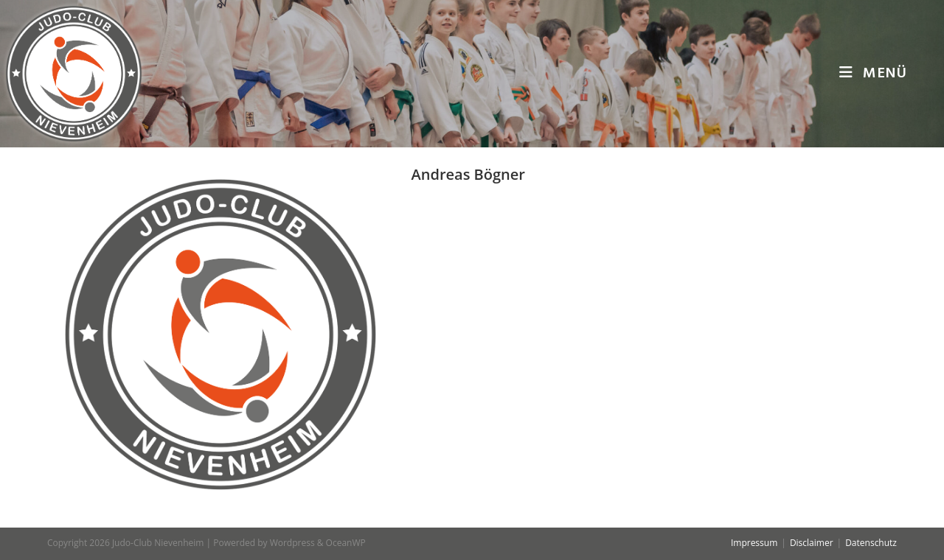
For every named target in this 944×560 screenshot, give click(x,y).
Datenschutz (871, 543)
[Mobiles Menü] (873, 74)
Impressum (754, 543)
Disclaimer (812, 543)
